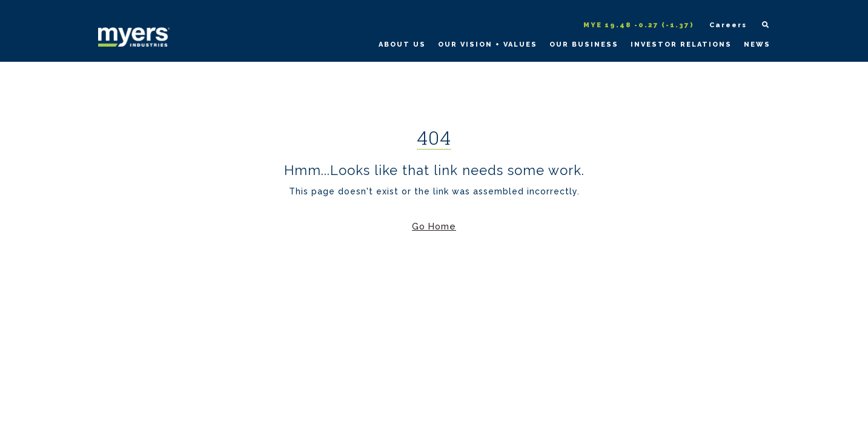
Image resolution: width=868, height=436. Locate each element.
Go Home (434, 226)
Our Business (584, 45)
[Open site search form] (760, 26)
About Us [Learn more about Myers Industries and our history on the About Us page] (402, 45)
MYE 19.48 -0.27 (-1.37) (639, 25)
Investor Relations (681, 45)
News (757, 45)
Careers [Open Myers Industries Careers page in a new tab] (728, 25)
